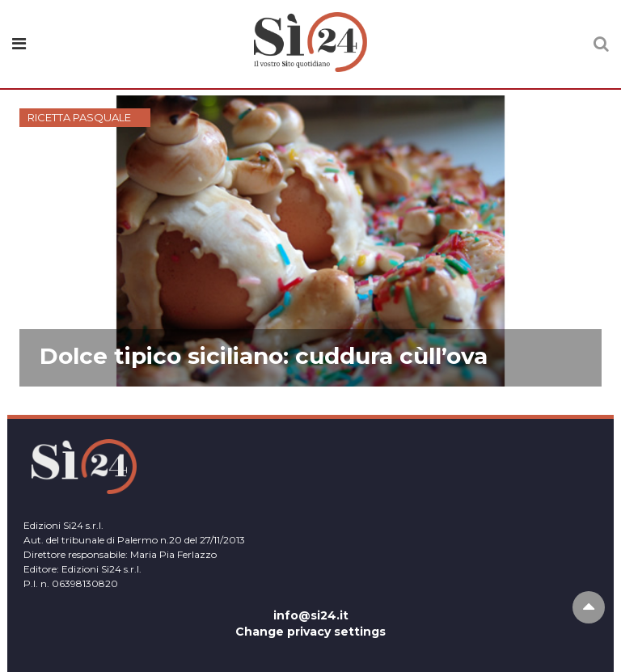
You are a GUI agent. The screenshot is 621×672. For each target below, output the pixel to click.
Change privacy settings (310, 632)
